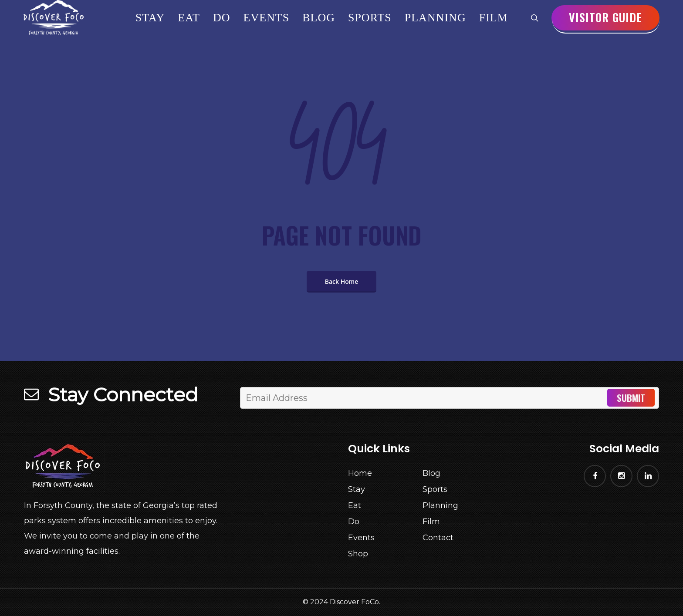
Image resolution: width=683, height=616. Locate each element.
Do (354, 522)
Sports (435, 489)
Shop (358, 554)
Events (361, 538)
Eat (355, 505)
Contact (438, 538)
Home (360, 473)
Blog (431, 473)
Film (431, 522)
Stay (357, 489)
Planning (440, 505)
